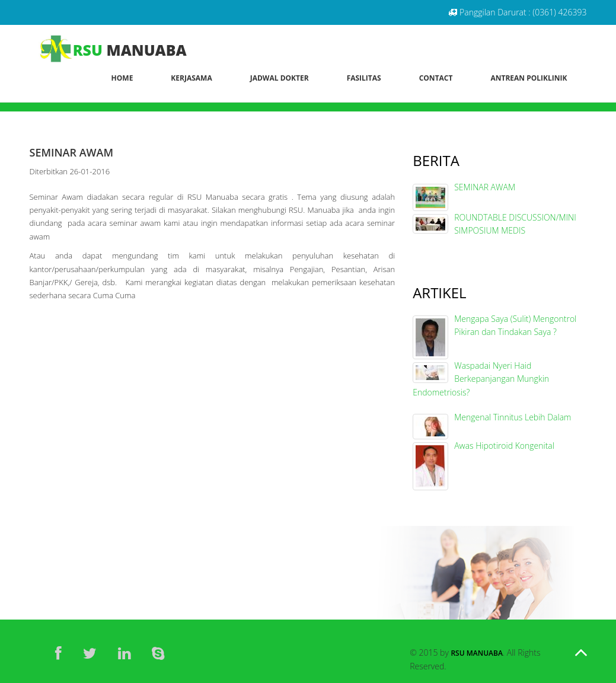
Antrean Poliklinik (529, 78)
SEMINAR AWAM (485, 187)
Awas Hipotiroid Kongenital (504, 446)
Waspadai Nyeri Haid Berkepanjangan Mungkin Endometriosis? (481, 379)
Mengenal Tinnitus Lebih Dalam (513, 417)
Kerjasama (191, 78)
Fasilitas (364, 78)
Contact (436, 78)
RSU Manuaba (476, 653)
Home (122, 78)
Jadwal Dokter (280, 78)
